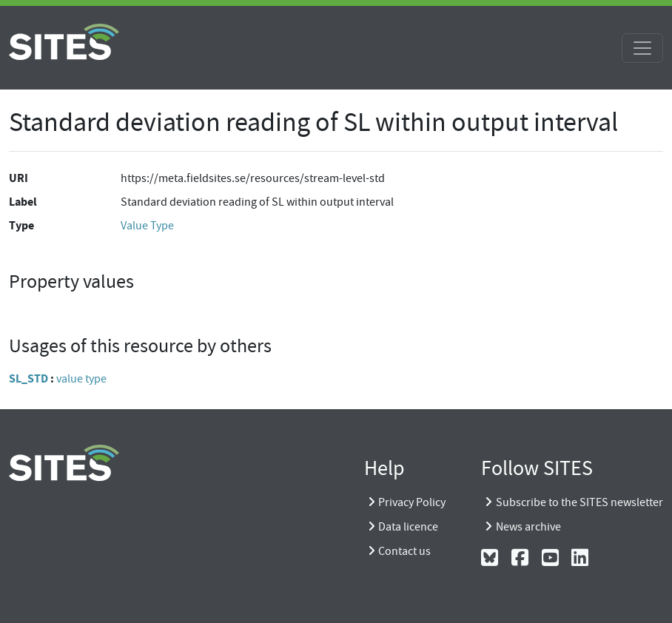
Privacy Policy (412, 502)
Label (23, 202)
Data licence (408, 527)
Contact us (404, 551)
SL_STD (28, 378)
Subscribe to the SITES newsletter (579, 502)
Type (21, 225)
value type (81, 379)
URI (19, 178)
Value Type (147, 226)
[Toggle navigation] (642, 48)
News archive (528, 527)
